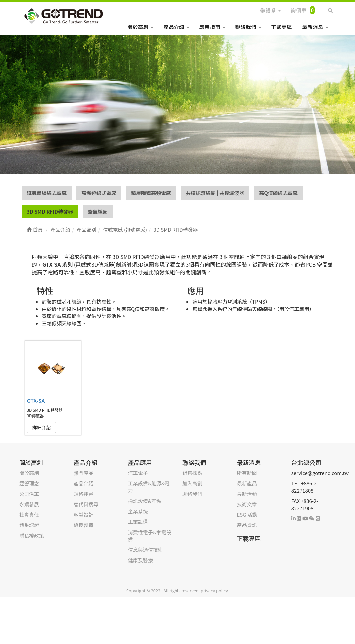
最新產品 (247, 483)
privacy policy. (215, 591)
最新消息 (315, 27)
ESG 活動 (247, 515)
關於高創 (140, 27)
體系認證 (29, 525)
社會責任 (29, 515)
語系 (271, 10)
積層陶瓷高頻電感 (151, 193)
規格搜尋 (83, 494)
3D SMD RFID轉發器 (50, 212)
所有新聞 (247, 473)
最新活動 (247, 494)
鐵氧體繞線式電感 (47, 193)
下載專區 (282, 27)
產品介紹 (176, 27)
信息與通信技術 (146, 550)
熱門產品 (83, 473)
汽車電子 (138, 473)
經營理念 (29, 483)
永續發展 (29, 504)
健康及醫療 (141, 560)
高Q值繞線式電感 (278, 193)
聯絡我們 (248, 27)
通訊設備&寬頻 (145, 501)
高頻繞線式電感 (99, 193)
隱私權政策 (32, 536)
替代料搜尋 (86, 504)
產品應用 (140, 463)
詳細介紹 (41, 428)
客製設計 (83, 515)
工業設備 (138, 522)
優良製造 (83, 525)
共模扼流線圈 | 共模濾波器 (215, 193)
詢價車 (303, 10)
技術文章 (247, 504)
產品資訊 (247, 525)
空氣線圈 (98, 212)
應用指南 (212, 27)
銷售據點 (192, 473)
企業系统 (138, 512)
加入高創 (192, 483)
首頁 (35, 230)
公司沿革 (29, 494)
